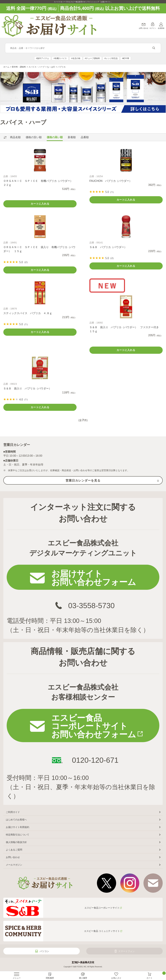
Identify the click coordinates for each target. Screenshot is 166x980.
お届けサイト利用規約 (18, 827)
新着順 (72, 137)
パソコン (44, 951)
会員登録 (161, 28)
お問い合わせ (144, 28)
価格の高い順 (55, 137)
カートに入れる (40, 204)
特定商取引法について (18, 835)
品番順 (85, 137)
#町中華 (126, 58)
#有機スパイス (60, 58)
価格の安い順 (34, 137)
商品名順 (15, 137)
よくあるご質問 (14, 850)
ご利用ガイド (13, 812)
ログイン (153, 28)
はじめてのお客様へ (16, 820)
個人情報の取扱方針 (16, 842)
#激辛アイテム (43, 58)
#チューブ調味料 (92, 58)
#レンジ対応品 (111, 58)
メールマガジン (14, 865)
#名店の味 (76, 58)
